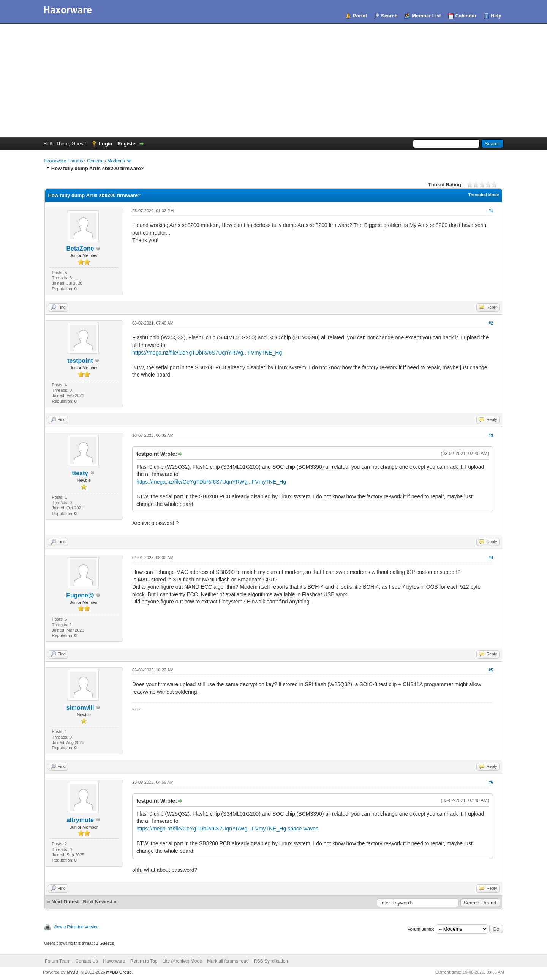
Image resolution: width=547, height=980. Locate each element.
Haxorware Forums (64, 161)
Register (127, 144)
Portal (360, 16)
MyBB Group (119, 972)
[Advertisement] (273, 80)
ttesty (80, 473)
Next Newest (97, 902)
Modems (116, 161)
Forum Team (58, 961)
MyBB (72, 972)
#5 (491, 670)
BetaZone (80, 248)
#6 (491, 782)
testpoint (80, 361)
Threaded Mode (483, 195)
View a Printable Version (76, 927)
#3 (491, 435)
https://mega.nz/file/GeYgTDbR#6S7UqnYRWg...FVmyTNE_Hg (207, 353)
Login (105, 144)
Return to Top (144, 961)
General (95, 161)
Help (496, 16)
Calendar (466, 16)
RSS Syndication (271, 961)
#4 (491, 558)
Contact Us (87, 961)
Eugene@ (80, 595)
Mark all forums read (228, 961)
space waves (303, 829)
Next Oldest (65, 902)
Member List (426, 16)
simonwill (80, 708)
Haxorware (114, 961)
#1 (491, 211)
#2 (491, 323)
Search (389, 16)
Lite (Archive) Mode (182, 961)
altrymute (80, 820)
